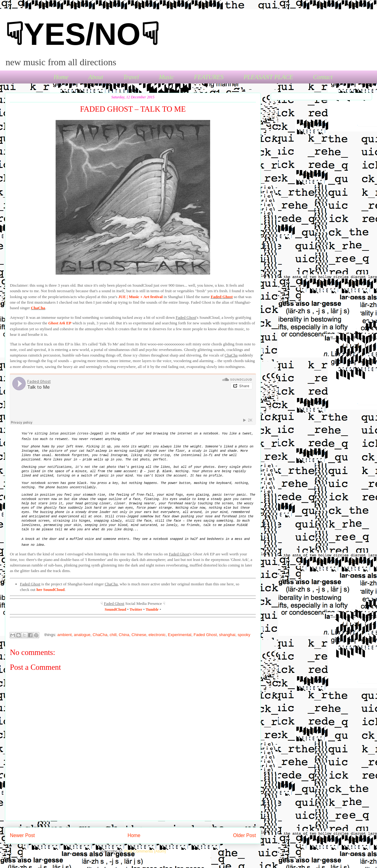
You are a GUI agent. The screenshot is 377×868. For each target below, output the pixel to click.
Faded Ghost (222, 297)
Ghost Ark (57, 323)
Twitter (136, 609)
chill (113, 635)
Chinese (139, 635)
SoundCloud (115, 609)
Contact (323, 77)
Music (166, 77)
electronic (157, 635)
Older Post (244, 835)
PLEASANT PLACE (268, 77)
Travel (131, 77)
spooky (244, 635)
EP (68, 323)
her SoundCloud (51, 590)
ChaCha (38, 308)
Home (61, 77)
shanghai (227, 635)
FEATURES (209, 77)
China (124, 635)
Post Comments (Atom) (145, 851)
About (96, 77)
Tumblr (152, 609)
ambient (65, 635)
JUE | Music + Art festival (141, 297)
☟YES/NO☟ (82, 34)
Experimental (180, 635)
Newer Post (22, 835)
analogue (82, 635)
